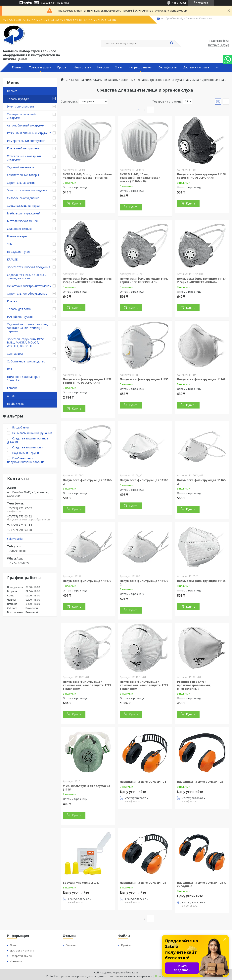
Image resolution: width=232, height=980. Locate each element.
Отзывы (71, 945)
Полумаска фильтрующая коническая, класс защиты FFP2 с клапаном (87, 685)
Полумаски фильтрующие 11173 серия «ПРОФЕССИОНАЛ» (87, 381)
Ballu (10, 369)
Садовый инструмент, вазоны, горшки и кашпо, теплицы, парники (27, 328)
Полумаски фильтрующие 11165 (201, 581)
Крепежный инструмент (23, 148)
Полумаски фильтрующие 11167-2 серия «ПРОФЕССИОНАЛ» (202, 280)
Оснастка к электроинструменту (29, 286)
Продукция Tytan (18, 252)
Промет (62, 67)
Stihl (10, 244)
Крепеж (12, 301)
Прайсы (126, 945)
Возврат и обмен (21, 956)
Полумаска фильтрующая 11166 (144, 480)
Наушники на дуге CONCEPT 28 (143, 883)
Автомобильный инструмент (26, 125)
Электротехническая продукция (29, 267)
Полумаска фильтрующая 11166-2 (202, 482)
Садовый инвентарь (21, 167)
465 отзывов (179, 3)
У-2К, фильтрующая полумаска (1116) (87, 788)
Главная (18, 67)
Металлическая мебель (23, 221)
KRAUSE (12, 259)
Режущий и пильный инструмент (29, 133)
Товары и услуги (40, 67)
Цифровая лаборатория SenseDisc (23, 378)
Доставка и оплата (196, 67)
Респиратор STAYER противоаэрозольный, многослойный (194, 685)
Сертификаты (168, 67)
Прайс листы (16, 404)
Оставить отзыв (219, 45)
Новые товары (17, 236)
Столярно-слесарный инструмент (21, 116)
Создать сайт (49, 3)
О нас (119, 67)
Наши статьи (82, 67)
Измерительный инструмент (26, 141)
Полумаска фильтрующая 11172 (87, 581)
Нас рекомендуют (140, 67)
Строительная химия (21, 183)
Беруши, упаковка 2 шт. (81, 883)
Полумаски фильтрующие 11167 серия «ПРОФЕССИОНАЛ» (144, 280)
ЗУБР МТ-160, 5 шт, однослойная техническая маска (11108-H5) (87, 176)
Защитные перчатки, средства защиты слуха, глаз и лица (160, 80)
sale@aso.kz (15, 539)
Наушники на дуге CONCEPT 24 (143, 782)
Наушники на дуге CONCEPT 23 (200, 782)
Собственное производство (26, 361)
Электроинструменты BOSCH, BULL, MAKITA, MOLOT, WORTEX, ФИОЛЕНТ (27, 342)
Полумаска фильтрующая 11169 (201, 379)
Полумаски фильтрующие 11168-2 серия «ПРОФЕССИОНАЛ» (88, 280)
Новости (103, 67)
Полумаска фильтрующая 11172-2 (145, 583)
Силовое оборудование (23, 198)
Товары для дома (19, 309)
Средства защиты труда (23, 206)
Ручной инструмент (20, 317)
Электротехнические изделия (27, 190)
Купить (77, 203)
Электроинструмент (21, 106)
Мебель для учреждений (24, 213)
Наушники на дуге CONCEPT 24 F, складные (202, 884)
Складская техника (20, 229)
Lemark (12, 388)
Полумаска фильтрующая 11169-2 (88, 482)
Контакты (16, 961)
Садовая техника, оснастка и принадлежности (27, 277)
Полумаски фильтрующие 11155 (144, 379)
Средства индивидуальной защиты (95, 80)
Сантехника (15, 354)
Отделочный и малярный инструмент (24, 158)
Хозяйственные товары (23, 175)
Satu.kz (134, 973)
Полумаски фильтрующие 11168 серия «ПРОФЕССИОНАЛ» (201, 176)
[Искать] (172, 43)
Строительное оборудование (27, 294)
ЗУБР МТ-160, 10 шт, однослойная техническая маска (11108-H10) (140, 178)
